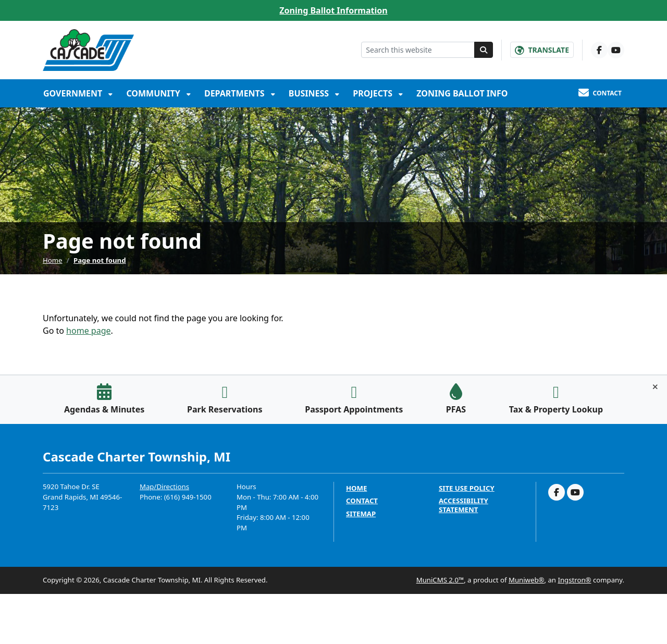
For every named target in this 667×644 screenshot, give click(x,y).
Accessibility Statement (464, 505)
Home (53, 260)
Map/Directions (164, 487)
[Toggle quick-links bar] (655, 387)
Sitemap (361, 514)
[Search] (484, 50)
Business (310, 93)
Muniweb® (527, 580)
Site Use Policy (467, 488)
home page (88, 331)
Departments (236, 93)
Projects (374, 93)
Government (74, 93)
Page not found (100, 260)
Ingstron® (574, 580)
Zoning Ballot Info (462, 93)
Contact (362, 501)
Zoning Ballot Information (333, 10)
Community (154, 93)
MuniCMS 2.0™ (440, 580)
